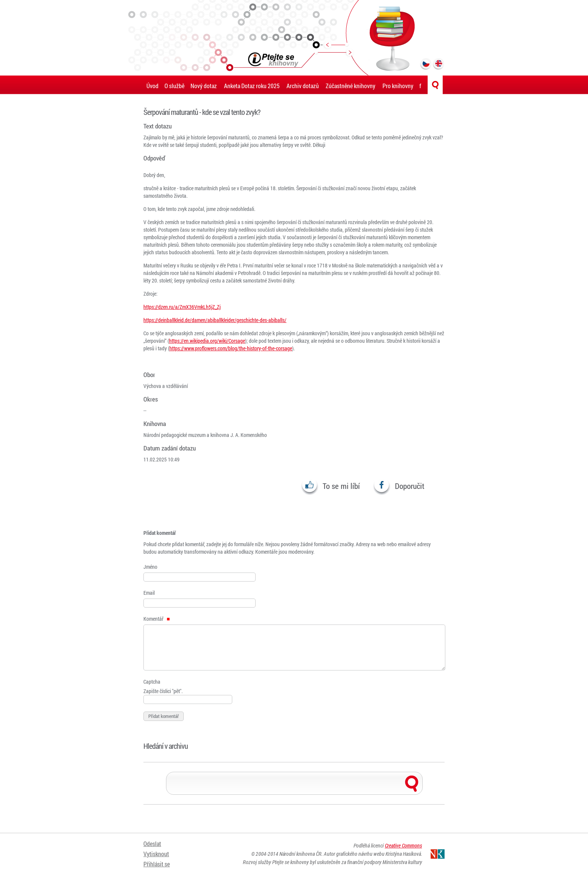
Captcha (152, 682)
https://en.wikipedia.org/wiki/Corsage (207, 341)
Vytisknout (156, 853)
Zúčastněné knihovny (350, 86)
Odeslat (152, 844)
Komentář (157, 619)
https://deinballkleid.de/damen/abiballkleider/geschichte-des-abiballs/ (215, 320)
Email (149, 593)
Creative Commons (403, 846)
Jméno (150, 567)
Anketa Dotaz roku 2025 (252, 86)
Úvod (152, 86)
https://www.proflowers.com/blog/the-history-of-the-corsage (231, 348)
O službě (174, 86)
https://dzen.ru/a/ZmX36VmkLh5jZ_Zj (182, 307)
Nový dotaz (204, 86)
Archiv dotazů (303, 86)
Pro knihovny (398, 86)
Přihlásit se (157, 863)
